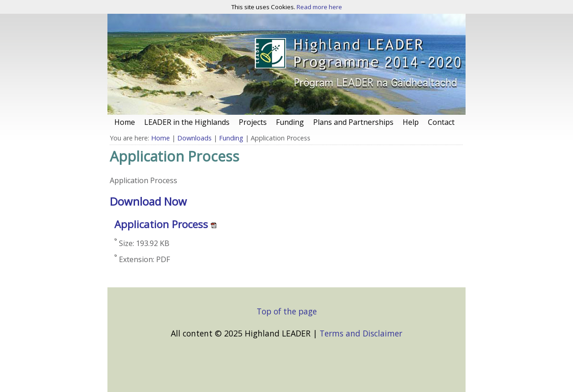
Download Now (148, 201)
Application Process (161, 224)
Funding (231, 138)
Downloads (194, 138)
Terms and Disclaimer (361, 333)
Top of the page (287, 311)
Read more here (319, 7)
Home (160, 138)
